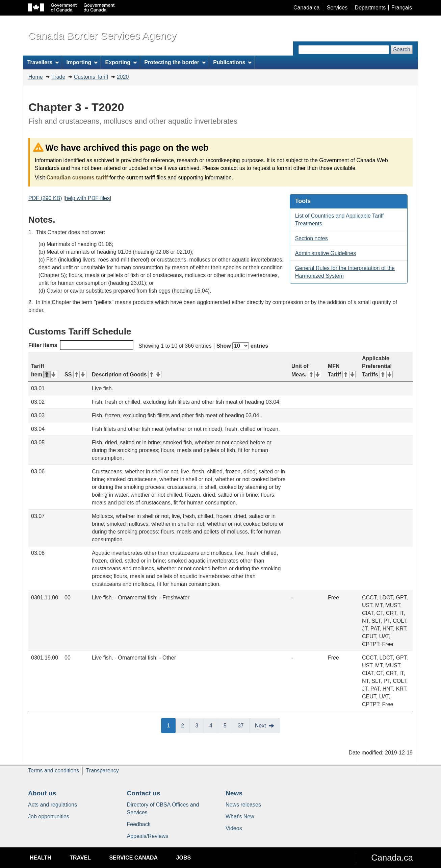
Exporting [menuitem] (121, 62)
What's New (240, 816)
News (234, 793)
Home (36, 77)
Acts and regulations (53, 805)
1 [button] (171, 725)
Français (402, 8)
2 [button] (185, 725)
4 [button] (214, 725)
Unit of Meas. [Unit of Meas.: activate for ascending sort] (306, 370)
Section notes (312, 238)
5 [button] (228, 725)
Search (402, 49)
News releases (243, 805)
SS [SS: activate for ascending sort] (75, 375)
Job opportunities (49, 816)
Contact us (144, 793)
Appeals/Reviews (148, 836)
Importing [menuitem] (82, 62)
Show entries (242, 346)
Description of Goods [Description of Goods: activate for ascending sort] (127, 375)
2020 (123, 77)
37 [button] (244, 725)
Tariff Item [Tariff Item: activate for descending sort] (44, 370)
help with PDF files (87, 198)
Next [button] (261, 726)
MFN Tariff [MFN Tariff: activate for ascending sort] (342, 370)
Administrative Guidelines (326, 253)
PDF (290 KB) (45, 198)
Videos (234, 828)
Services (337, 8)
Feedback (139, 824)
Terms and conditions (54, 771)
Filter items (81, 345)
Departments (370, 8)
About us (42, 793)
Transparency (102, 771)
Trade (58, 77)
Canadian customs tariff (77, 178)
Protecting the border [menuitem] (175, 62)
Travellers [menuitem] (43, 62)
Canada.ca (306, 8)
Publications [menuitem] (232, 62)
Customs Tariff (91, 77)
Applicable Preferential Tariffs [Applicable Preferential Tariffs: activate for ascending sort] (377, 366)
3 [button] (200, 725)
